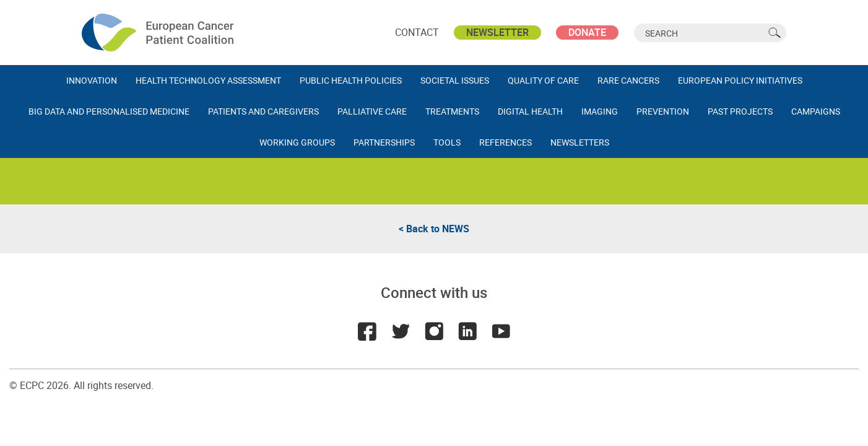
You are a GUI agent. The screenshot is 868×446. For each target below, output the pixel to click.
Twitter (401, 331)
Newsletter (497, 32)
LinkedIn (467, 331)
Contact (417, 32)
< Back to (434, 229)
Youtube (501, 331)
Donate (587, 32)
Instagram (434, 331)
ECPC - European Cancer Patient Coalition (159, 33)
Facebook (367, 331)
